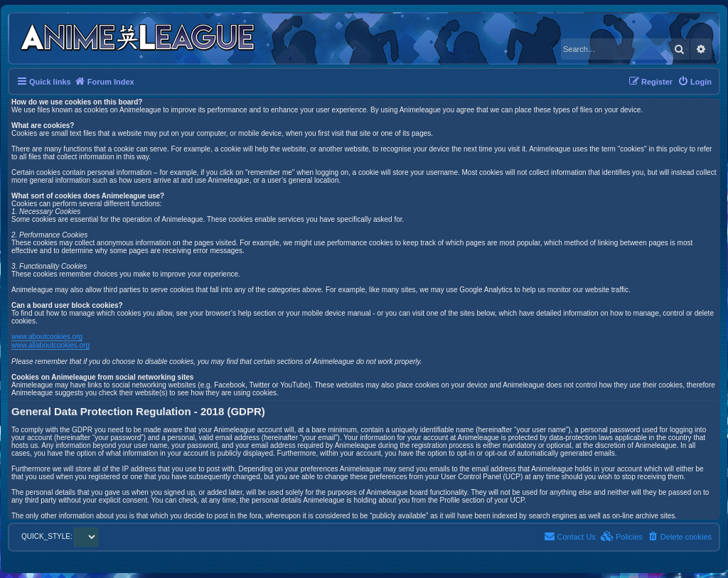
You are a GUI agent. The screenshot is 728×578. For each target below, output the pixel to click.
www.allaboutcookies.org (50, 345)
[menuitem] (695, 82)
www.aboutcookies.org (47, 337)
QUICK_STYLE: (60, 536)
